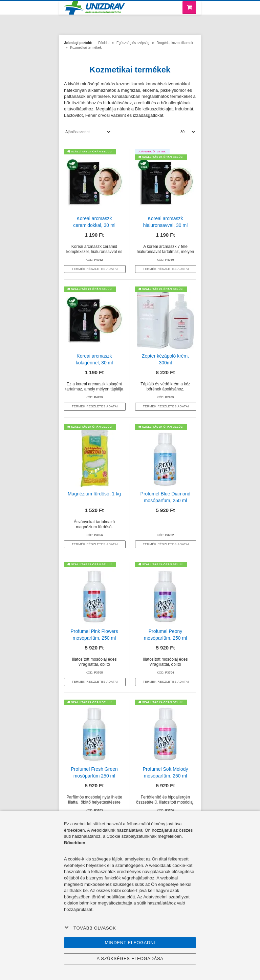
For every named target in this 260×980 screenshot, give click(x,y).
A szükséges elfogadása (130, 958)
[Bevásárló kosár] (189, 8)
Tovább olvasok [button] (90, 928)
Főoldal (104, 43)
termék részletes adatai (95, 269)
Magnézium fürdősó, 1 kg (94, 494)
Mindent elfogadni (130, 943)
